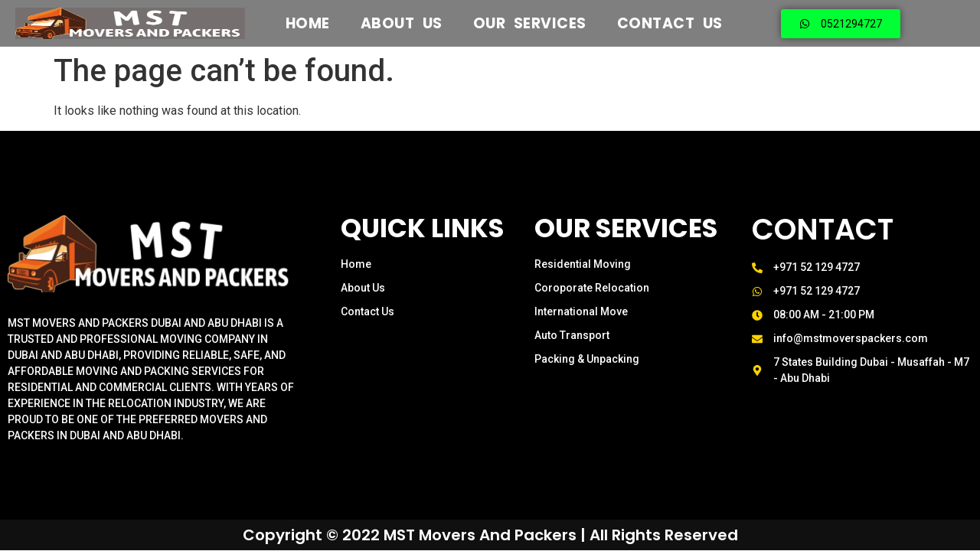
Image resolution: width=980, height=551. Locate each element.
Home (308, 24)
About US (402, 24)
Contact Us (670, 24)
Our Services (530, 24)
